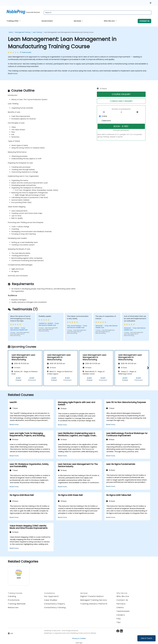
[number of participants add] (138, 112)
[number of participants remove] (105, 112)
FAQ (119, 619)
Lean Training (37, 32)
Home (11, 32)
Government (47, 21)
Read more (13, 74)
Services (78, 21)
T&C (119, 622)
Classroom (106, 121)
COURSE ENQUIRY (121, 94)
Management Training (23, 32)
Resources (13, 607)
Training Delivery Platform (94, 604)
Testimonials (123, 611)
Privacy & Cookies (79, 638)
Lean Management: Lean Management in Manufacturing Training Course (69, 32)
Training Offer (13, 21)
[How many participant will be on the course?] (121, 112)
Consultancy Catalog (55, 607)
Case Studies (51, 600)
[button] (147, 368)
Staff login (79, 643)
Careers (121, 615)
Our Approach (51, 596)
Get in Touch (146, 638)
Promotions (14, 600)
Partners (121, 604)
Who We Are (109, 21)
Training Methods (17, 604)
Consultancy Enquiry (55, 604)
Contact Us (144, 21)
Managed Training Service (94, 600)
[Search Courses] (98, 13)
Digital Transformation (92, 596)
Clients (120, 607)
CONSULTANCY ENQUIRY (121, 101)
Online (104, 116)
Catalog (12, 596)
